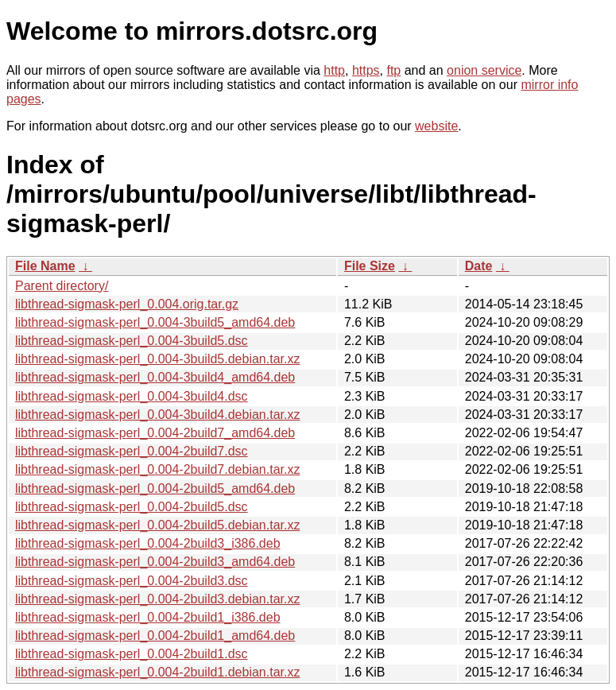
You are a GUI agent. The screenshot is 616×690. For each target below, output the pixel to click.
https (366, 70)
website (436, 126)
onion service (484, 70)
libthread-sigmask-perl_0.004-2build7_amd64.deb (155, 433)
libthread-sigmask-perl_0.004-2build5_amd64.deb (155, 488)
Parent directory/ (62, 286)
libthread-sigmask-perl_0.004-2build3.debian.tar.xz (157, 599)
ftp (393, 70)
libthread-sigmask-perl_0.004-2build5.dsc (132, 507)
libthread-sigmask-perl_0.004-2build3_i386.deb (148, 543)
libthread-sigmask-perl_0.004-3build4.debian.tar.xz (157, 415)
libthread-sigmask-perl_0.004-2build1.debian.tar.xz (157, 672)
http (334, 70)
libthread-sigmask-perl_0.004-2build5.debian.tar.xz (157, 525)
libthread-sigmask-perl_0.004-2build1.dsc (132, 654)
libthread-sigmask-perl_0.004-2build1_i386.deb (148, 617)
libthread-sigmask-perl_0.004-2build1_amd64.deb (155, 636)
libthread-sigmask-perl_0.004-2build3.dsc (132, 581)
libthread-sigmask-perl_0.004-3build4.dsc (132, 396)
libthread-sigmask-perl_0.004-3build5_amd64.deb (155, 322)
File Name (45, 266)
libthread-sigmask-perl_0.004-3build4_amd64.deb (155, 377)
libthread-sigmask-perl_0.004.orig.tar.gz (127, 304)
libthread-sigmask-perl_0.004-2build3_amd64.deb (155, 562)
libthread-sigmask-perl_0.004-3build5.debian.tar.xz (157, 359)
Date (479, 266)
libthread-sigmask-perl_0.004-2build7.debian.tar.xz (157, 469)
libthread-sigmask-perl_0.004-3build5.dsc (132, 341)
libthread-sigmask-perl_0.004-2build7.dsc (132, 451)
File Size (370, 266)
